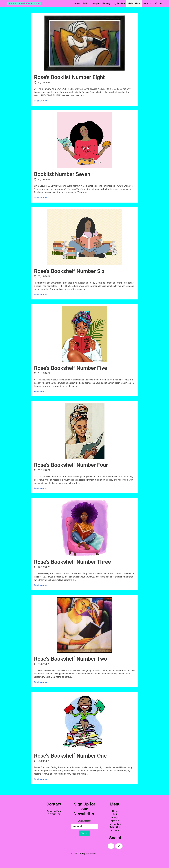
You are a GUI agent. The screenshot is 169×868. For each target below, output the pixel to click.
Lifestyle (95, 3)
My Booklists (134, 3)
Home (77, 3)
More (146, 3)
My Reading (119, 3)
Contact (115, 830)
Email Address (84, 821)
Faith (85, 3)
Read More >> (41, 101)
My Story (106, 3)
